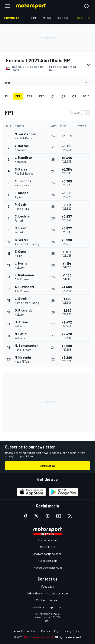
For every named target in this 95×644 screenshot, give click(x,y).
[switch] (80, 113)
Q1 (53, 96)
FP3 (42, 96)
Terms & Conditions (25, 631)
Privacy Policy (71, 631)
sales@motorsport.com (48, 607)
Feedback (48, 586)
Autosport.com (48, 561)
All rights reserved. (68, 637)
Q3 (74, 96)
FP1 (18, 96)
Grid (86, 96)
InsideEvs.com (47, 540)
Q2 (63, 96)
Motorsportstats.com (48, 567)
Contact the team (48, 600)
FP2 (30, 96)
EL (7, 96)
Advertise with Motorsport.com (47, 593)
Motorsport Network (39, 637)
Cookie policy (50, 631)
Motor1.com (47, 547)
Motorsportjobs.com (48, 554)
